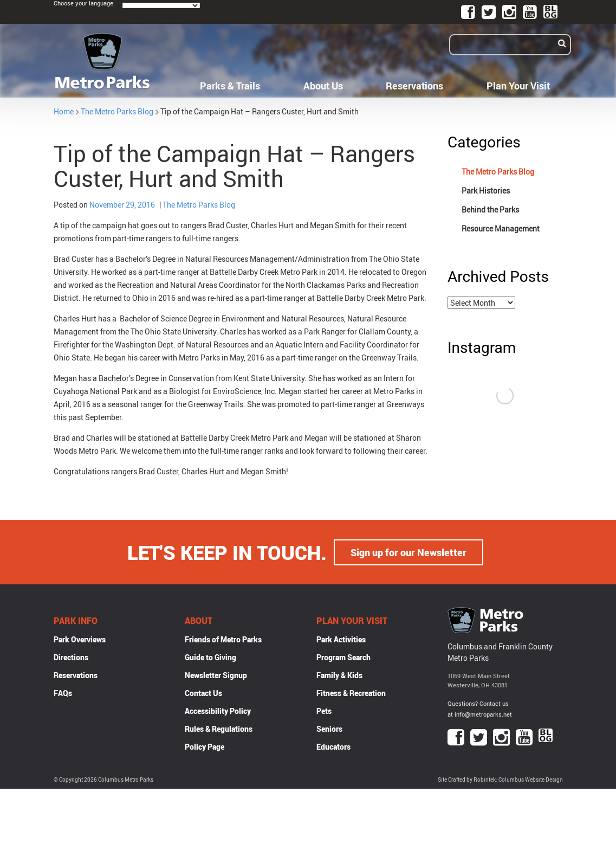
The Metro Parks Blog (117, 111)
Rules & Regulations (219, 728)
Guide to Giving (210, 657)
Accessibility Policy (218, 710)
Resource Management (501, 228)
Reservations (414, 86)
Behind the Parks (490, 210)
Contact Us (203, 692)
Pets (324, 710)
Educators (333, 746)
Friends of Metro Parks (223, 639)
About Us (323, 86)
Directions (71, 657)
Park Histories (486, 191)
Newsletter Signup (216, 675)
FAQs (63, 692)
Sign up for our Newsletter (408, 552)
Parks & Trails (230, 86)
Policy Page (205, 746)
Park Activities (341, 639)
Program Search (343, 657)
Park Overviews (80, 639)
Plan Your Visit (518, 86)
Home (64, 111)
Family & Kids (339, 675)
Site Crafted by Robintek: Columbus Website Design (500, 779)
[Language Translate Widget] (161, 5)
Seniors (329, 728)
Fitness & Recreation (351, 692)
